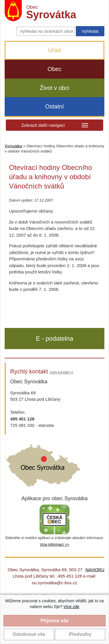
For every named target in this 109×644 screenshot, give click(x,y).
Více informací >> (54, 544)
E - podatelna (54, 339)
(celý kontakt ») (61, 372)
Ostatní (54, 106)
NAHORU (95, 570)
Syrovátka (13, 146)
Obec (55, 69)
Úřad (54, 50)
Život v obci (54, 88)
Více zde (71, 607)
